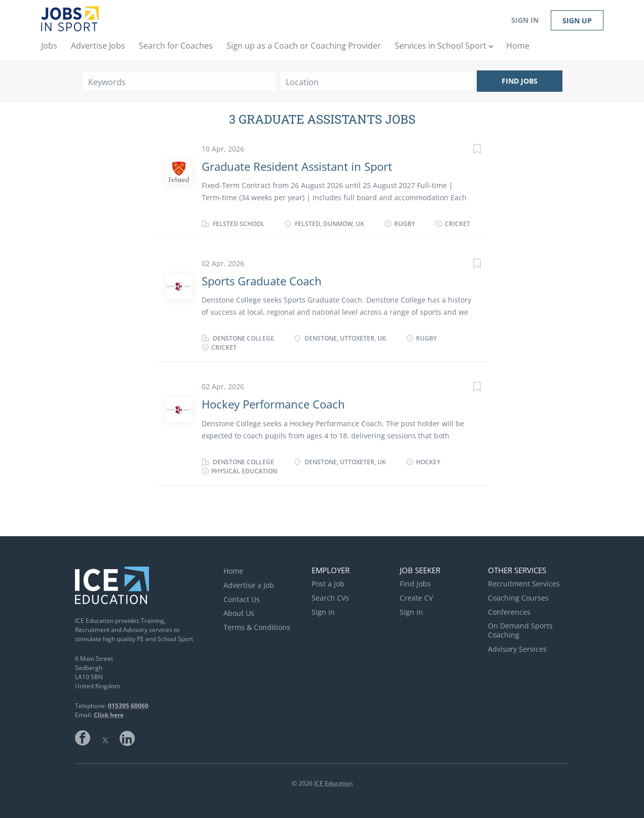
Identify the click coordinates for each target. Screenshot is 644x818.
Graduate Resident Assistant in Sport (297, 166)
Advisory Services (517, 649)
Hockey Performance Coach (273, 404)
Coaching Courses (518, 598)
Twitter (105, 738)
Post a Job (328, 584)
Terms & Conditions (257, 627)
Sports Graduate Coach (262, 281)
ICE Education (333, 783)
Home (233, 571)
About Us (239, 613)
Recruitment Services (524, 584)
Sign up (577, 21)
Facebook (83, 738)
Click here (109, 715)
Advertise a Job (249, 585)
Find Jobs (520, 81)
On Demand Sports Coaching (520, 630)
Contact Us (242, 599)
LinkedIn (127, 738)
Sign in (525, 20)
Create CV (416, 598)
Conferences (509, 612)
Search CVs (330, 598)
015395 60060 (128, 706)
